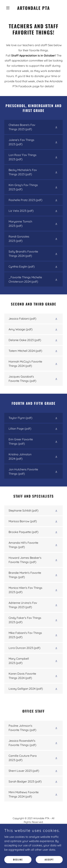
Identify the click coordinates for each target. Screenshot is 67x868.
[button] (9, 8)
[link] (33, 9)
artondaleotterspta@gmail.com (37, 833)
